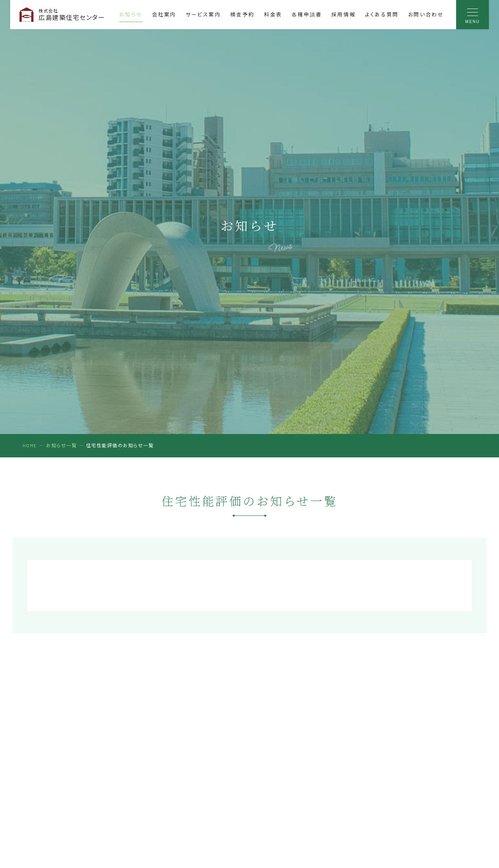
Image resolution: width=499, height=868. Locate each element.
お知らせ (131, 14)
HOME (30, 445)
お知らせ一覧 (61, 445)
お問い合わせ (426, 14)
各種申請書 (307, 14)
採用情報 (343, 14)
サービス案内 (203, 14)
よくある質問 (382, 14)
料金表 (273, 14)
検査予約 (242, 14)
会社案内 (164, 14)
